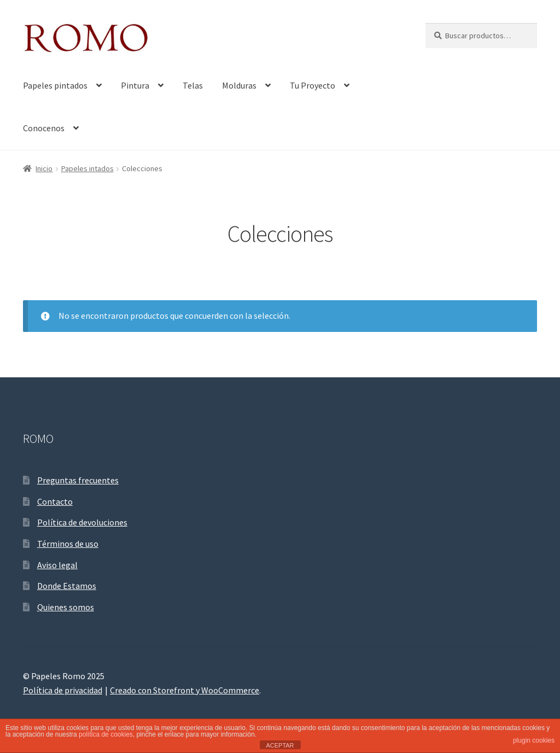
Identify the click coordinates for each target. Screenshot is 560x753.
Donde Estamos (67, 586)
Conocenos (44, 128)
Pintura (135, 85)
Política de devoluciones (82, 522)
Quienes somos (66, 607)
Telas (193, 85)
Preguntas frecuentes (78, 480)
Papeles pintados (55, 85)
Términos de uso (68, 544)
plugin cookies (534, 740)
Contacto (55, 501)
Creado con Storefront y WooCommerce (185, 690)
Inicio (44, 168)
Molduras (239, 85)
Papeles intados (87, 168)
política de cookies (106, 734)
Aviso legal (57, 565)
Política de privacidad (63, 690)
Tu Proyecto (313, 85)
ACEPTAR (280, 745)
